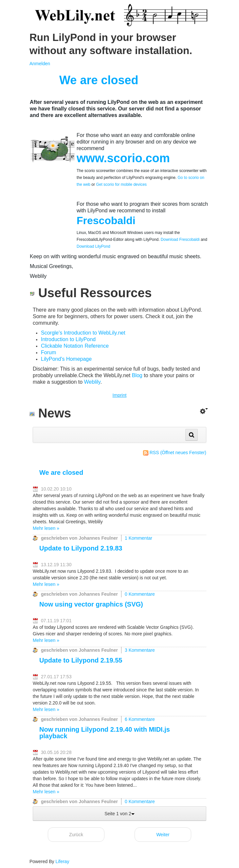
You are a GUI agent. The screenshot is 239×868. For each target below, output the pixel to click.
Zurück (76, 835)
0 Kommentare (140, 594)
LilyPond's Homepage (66, 359)
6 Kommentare (140, 719)
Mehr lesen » (46, 528)
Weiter (163, 835)
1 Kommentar (138, 538)
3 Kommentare (140, 650)
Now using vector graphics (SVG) (91, 604)
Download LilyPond (93, 246)
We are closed (61, 473)
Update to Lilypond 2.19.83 (81, 548)
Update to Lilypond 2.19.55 (81, 660)
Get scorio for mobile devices (121, 184)
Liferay (62, 861)
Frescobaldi (106, 221)
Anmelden (40, 64)
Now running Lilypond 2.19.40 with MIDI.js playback (105, 733)
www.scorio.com (123, 158)
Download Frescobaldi (179, 240)
